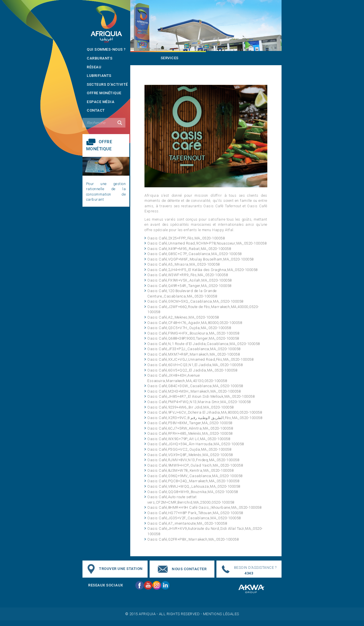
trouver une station (121, 569)
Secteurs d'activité (107, 84)
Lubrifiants (99, 76)
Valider (120, 123)
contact (96, 110)
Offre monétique (104, 93)
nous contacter (189, 569)
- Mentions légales (220, 614)
